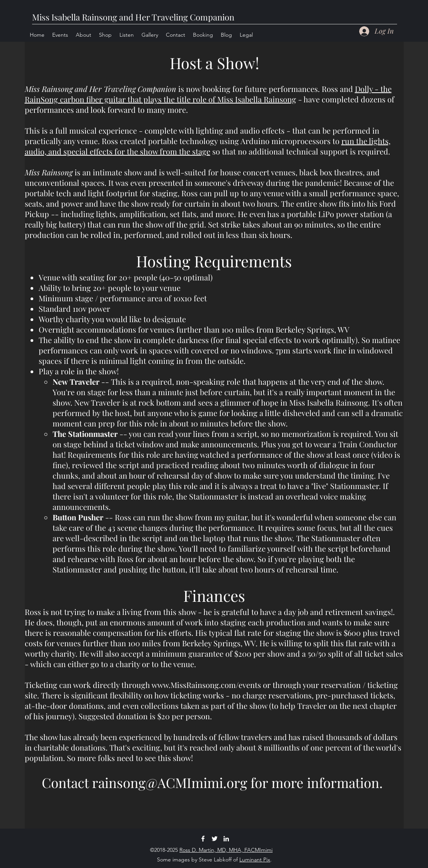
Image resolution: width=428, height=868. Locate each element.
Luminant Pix (255, 860)
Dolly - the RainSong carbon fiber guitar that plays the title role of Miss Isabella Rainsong (208, 94)
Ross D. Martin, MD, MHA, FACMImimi (226, 850)
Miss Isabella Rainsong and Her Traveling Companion (133, 17)
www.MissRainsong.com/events (206, 685)
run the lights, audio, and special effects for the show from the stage (208, 146)
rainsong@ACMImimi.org (170, 782)
